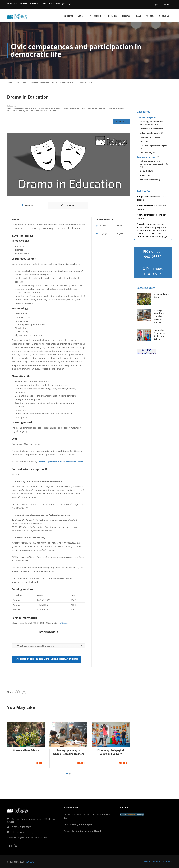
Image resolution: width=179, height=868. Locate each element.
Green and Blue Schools (26, 751)
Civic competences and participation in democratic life (33, 109)
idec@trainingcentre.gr (61, 3)
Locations (113, 16)
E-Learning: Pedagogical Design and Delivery (111, 753)
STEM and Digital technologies (153, 146)
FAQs (139, 16)
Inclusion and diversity (150, 134)
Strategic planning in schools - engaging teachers (68, 753)
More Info (121, 122)
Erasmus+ (127, 16)
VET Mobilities (97, 16)
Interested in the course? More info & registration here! (46, 660)
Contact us (164, 16)
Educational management (151, 130)
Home (69, 16)
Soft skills (54, 112)
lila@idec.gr (63, 624)
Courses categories (70, 109)
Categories (12, 107)
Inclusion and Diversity (150, 180)
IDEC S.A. (29, 862)
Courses (82, 16)
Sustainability (146, 153)
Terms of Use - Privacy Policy (158, 861)
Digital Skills (145, 172)
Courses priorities (88, 109)
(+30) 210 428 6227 (39, 3)
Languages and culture (36, 112)
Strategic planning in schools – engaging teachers (159, 317)
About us (150, 16)
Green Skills (145, 176)
